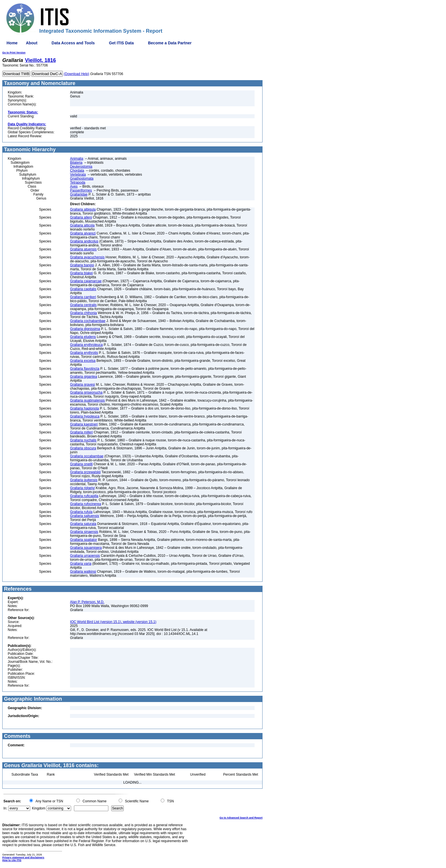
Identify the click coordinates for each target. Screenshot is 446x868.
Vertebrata (78, 175)
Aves (74, 186)
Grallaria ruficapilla (84, 496)
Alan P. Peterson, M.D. (87, 602)
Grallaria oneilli (81, 464)
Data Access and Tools (73, 43)
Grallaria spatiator (83, 540)
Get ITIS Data (121, 43)
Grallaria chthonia (83, 313)
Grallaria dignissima (85, 329)
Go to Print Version (14, 53)
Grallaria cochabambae (88, 321)
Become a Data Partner (170, 43)
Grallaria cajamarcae (86, 281)
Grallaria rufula (81, 512)
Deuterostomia (81, 167)
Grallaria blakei (81, 273)
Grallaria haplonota (84, 408)
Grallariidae (79, 194)
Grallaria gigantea (83, 377)
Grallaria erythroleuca (86, 345)
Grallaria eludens (83, 337)
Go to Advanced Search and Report (241, 818)
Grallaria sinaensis (84, 532)
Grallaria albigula (83, 209)
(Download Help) (76, 74)
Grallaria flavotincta (85, 369)
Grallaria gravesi (82, 385)
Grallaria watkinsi (83, 572)
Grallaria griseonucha (86, 393)
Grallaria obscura (83, 448)
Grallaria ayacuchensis (87, 257)
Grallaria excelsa (83, 361)
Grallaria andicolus (84, 241)
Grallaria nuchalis (83, 440)
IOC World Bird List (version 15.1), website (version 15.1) (113, 622)
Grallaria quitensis (84, 480)
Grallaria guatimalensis (87, 400)
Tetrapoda (78, 182)
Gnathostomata (82, 178)
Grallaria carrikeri (83, 297)
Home (12, 43)
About (32, 43)
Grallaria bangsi (82, 265)
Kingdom (39, 808)
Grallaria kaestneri (84, 424)
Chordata (77, 171)
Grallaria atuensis (83, 249)
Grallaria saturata (83, 524)
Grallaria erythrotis (84, 353)
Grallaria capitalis (83, 289)
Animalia (77, 159)
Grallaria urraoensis (85, 556)
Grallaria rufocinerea (85, 504)
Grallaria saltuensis (84, 516)
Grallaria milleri (81, 432)
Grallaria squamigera (86, 548)
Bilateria (76, 163)
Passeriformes (81, 190)
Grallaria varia (81, 564)
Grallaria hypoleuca (85, 416)
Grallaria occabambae (87, 456)
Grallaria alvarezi (83, 233)
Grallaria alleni (81, 217)
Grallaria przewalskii (85, 472)
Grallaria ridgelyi (82, 488)
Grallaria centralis (83, 305)
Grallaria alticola (82, 225)
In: (5, 808)
